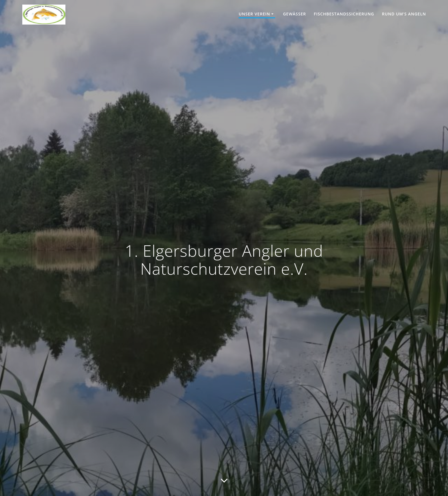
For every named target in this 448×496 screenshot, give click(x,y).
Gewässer (294, 14)
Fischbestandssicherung (344, 14)
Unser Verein (254, 14)
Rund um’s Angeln (404, 14)
